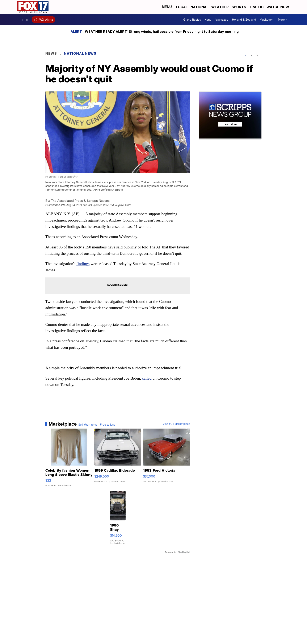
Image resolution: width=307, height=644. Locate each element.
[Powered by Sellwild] (184, 552)
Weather (220, 7)
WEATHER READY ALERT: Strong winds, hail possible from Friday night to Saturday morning (162, 32)
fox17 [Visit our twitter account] (28, 20)
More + (283, 20)
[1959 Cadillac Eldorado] (118, 460)
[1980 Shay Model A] (118, 520)
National (199, 7)
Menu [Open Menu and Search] (167, 7)
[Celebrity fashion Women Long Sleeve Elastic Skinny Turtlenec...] (69, 460)
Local (182, 7)
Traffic (256, 7)
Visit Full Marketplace (176, 424)
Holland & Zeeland (244, 20)
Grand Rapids (192, 20)
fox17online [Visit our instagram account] (24, 20)
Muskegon (267, 20)
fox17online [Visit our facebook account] (20, 20)
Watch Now (278, 7)
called (147, 378)
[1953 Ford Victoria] (167, 460)
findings (83, 264)
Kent (208, 20)
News (51, 53)
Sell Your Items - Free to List (96, 425)
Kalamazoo (221, 20)
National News (80, 53)
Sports (239, 7)
